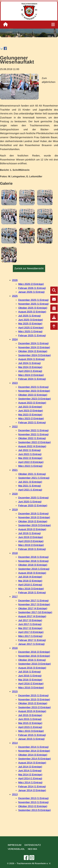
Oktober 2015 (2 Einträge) (33, 703)
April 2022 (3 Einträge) (31, 462)
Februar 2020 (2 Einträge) (33, 505)
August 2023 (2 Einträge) (32, 403)
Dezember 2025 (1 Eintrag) (33, 300)
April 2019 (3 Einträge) (31, 541)
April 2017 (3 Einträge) (31, 632)
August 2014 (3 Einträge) (32, 763)
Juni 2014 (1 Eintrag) (30, 771)
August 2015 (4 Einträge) (32, 711)
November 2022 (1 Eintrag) (33, 434)
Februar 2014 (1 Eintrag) (32, 786)
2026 (15, 280)
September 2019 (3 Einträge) (34, 525)
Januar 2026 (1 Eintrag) (31, 292)
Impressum (15, 845)
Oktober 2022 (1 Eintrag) (32, 438)
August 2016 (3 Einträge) (32, 668)
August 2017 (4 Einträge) (32, 616)
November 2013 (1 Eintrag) (33, 802)
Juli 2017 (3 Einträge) (30, 620)
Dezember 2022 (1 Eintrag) (33, 430)
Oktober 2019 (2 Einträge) (33, 521)
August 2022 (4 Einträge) (32, 446)
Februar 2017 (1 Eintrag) (32, 640)
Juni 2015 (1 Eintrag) (30, 719)
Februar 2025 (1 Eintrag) (32, 335)
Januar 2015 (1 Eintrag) (31, 739)
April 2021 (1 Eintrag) (30, 490)
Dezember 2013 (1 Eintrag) (33, 798)
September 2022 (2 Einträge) (34, 442)
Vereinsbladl (16, 849)
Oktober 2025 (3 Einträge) (33, 308)
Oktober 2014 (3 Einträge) (33, 755)
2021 (15, 470)
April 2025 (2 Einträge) (31, 328)
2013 (15, 794)
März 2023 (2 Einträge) (31, 418)
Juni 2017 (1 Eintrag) (30, 624)
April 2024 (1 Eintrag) (30, 371)
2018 (15, 553)
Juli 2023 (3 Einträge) (30, 407)
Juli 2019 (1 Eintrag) (29, 533)
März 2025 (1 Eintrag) (30, 331)
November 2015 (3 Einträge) (34, 699)
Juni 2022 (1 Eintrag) (30, 454)
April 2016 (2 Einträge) (31, 684)
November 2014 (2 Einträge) (34, 751)
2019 (15, 510)
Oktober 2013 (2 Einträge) (33, 806)
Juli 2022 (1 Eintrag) (29, 450)
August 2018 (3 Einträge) (32, 573)
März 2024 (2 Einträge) (31, 375)
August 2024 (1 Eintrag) (31, 359)
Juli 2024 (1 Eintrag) (29, 363)
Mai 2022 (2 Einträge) (30, 458)
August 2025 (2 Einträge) (32, 312)
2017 (15, 597)
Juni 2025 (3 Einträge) (31, 320)
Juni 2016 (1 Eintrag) (30, 676)
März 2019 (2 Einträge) (31, 545)
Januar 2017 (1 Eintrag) (31, 644)
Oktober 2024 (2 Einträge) (33, 351)
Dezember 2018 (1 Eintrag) (33, 557)
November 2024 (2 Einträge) (34, 347)
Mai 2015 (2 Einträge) (30, 723)
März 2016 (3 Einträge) (31, 688)
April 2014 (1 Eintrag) (30, 778)
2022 (15, 427)
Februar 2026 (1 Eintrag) (32, 288)
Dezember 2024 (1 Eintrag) (33, 343)
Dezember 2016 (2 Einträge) (34, 652)
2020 (15, 494)
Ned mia (32, 849)
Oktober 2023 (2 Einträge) (33, 395)
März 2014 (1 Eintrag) (30, 782)
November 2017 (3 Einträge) (34, 604)
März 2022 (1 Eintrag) (30, 466)
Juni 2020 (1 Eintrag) (30, 502)
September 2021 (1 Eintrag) (34, 478)
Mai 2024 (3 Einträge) (30, 367)
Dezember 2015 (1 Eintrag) (33, 695)
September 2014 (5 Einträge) (34, 759)
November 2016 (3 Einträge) (34, 656)
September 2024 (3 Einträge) (34, 355)
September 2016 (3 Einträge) (34, 664)
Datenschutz (33, 845)
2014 (15, 743)
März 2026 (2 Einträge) (31, 284)
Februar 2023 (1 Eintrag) (32, 422)
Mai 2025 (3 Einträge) (30, 324)
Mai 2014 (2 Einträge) (30, 775)
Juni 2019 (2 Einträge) (31, 537)
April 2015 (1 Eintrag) (30, 727)
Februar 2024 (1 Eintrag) (32, 379)
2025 (15, 296)
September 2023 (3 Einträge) (34, 399)
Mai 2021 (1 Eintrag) (30, 486)
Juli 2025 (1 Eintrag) (29, 316)
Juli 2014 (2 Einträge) (30, 767)
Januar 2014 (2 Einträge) (32, 790)
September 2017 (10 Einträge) (35, 612)
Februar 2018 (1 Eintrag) (32, 592)
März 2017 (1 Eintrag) (30, 636)
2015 (15, 691)
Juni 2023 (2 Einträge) (31, 411)
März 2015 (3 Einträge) (31, 731)
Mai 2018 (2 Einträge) (30, 581)
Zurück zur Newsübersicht (29, 268)
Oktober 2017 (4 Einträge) (33, 608)
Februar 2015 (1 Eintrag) (32, 735)
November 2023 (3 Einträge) (34, 391)
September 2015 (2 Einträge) (34, 707)
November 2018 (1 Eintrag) (33, 561)
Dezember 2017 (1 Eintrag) (33, 601)
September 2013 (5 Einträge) (34, 810)
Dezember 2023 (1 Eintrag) (33, 387)
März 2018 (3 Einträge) (31, 589)
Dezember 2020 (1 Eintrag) (33, 498)
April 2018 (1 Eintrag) (30, 585)
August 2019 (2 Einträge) (32, 529)
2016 (15, 648)
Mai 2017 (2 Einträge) (30, 628)
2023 (15, 383)
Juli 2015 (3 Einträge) (30, 715)
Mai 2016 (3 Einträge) (30, 680)
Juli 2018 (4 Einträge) (30, 577)
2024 (15, 339)
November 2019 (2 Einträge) (34, 517)
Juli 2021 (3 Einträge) (30, 482)
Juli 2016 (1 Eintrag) (29, 672)
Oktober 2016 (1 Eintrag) (32, 660)
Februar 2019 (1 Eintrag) (32, 549)
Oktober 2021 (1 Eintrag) (32, 474)
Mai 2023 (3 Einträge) (30, 415)
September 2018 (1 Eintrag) (34, 569)
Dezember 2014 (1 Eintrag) (33, 747)
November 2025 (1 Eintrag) (33, 304)
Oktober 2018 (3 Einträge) (33, 565)
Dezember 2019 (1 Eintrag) (33, 514)
